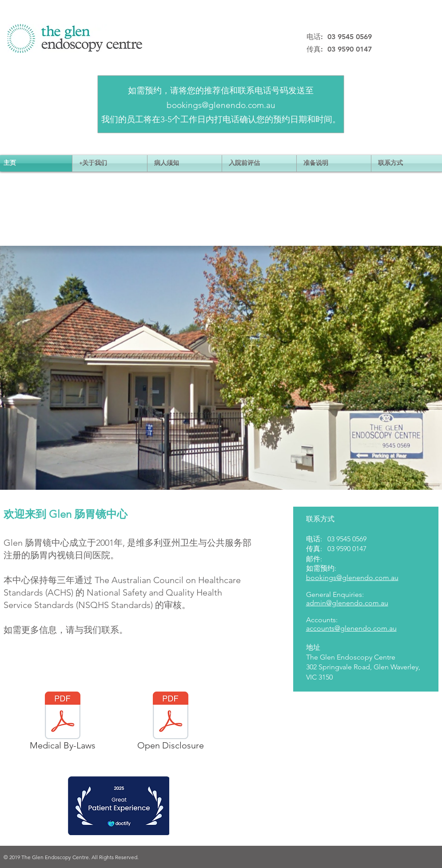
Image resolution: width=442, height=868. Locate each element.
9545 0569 (351, 539)
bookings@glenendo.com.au (221, 105)
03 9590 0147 (347, 549)
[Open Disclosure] (171, 723)
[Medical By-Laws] (63, 723)
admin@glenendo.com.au (347, 603)
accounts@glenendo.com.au (351, 628)
